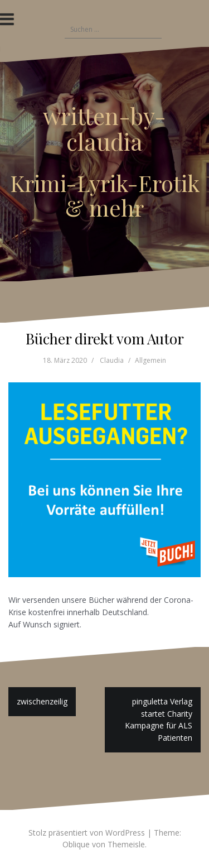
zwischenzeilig (42, 701)
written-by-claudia (104, 128)
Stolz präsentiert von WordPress (87, 833)
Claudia (112, 360)
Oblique (76, 844)
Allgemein (150, 360)
